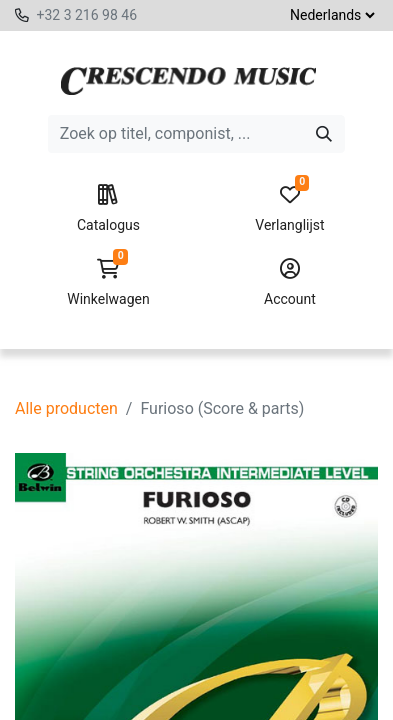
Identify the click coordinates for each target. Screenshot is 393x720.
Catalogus (108, 209)
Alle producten (66, 408)
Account (290, 283)
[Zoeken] (324, 134)
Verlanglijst (290, 209)
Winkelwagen (108, 283)
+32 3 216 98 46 (86, 15)
